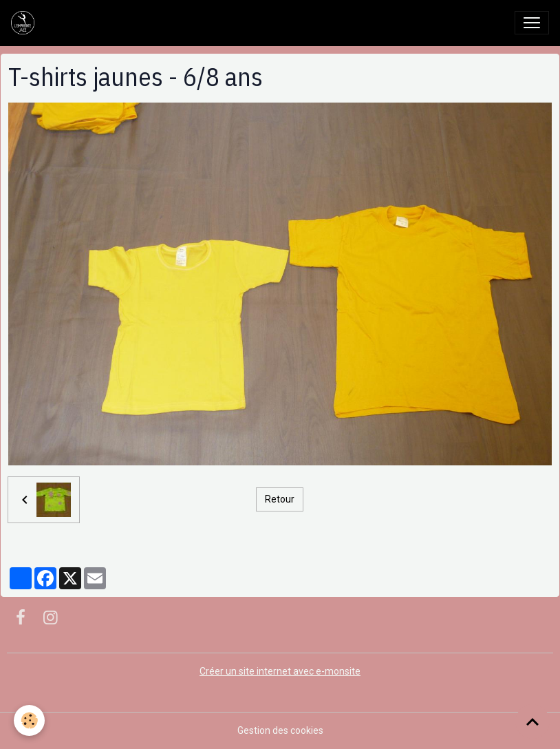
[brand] (25, 23)
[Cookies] (29, 720)
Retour (280, 499)
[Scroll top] (532, 721)
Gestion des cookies (280, 730)
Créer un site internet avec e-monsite (280, 671)
